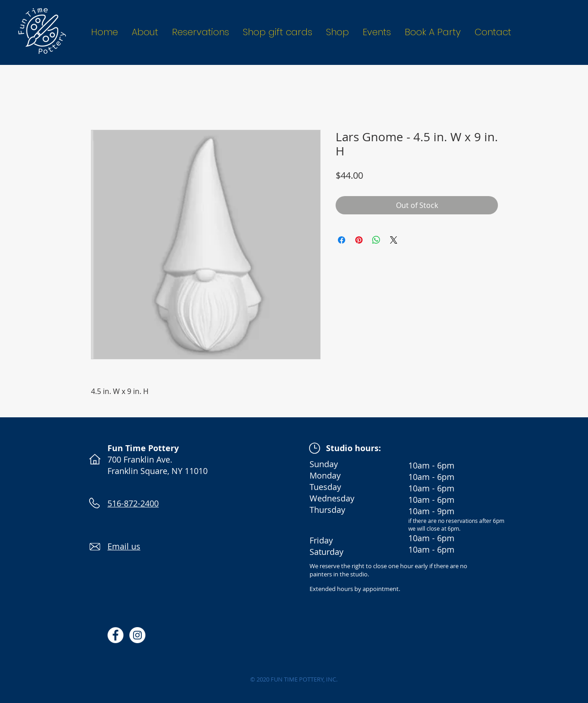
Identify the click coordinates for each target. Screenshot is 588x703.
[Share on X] (394, 240)
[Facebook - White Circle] (115, 635)
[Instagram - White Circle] (137, 635)
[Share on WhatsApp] (376, 240)
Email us (124, 546)
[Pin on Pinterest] (359, 240)
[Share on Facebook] (342, 240)
